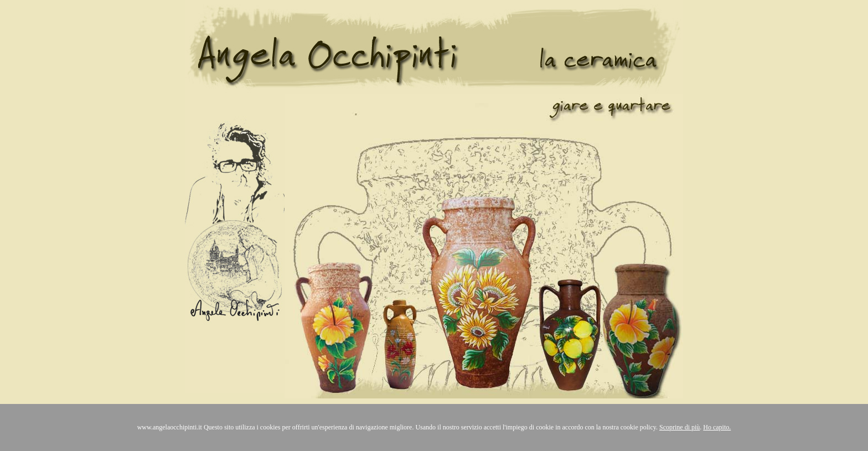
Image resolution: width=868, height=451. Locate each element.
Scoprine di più (680, 427)
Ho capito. (717, 427)
